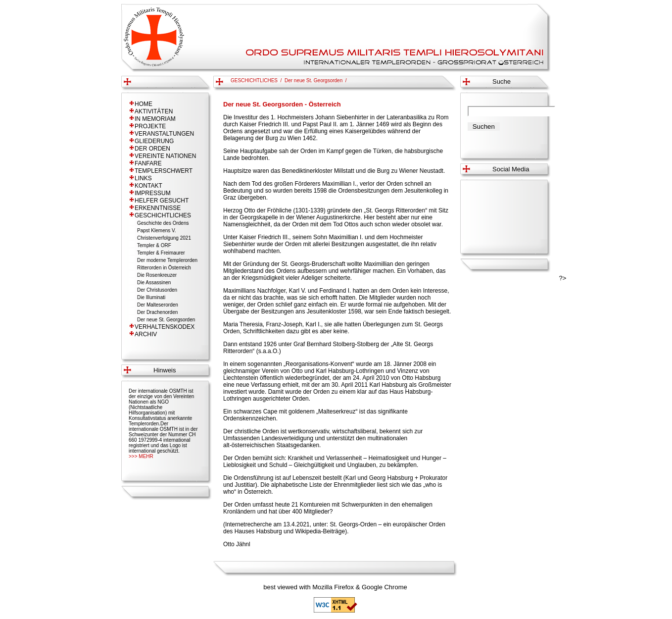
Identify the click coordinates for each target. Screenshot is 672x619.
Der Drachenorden (157, 312)
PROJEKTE (150, 126)
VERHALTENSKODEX (165, 327)
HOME (144, 104)
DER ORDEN (152, 149)
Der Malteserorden (158, 305)
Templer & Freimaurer (161, 253)
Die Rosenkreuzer (157, 275)
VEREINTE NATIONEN (165, 156)
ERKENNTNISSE (158, 208)
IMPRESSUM (153, 193)
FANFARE (148, 163)
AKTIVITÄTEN (154, 111)
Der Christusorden (157, 290)
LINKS (143, 178)
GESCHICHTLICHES (163, 215)
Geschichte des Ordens (163, 223)
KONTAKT (148, 186)
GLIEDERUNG (154, 141)
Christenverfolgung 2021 (164, 238)
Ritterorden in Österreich (164, 268)
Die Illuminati (151, 297)
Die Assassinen (154, 283)
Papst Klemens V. (157, 231)
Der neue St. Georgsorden (166, 320)
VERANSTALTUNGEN (164, 134)
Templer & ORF (154, 245)
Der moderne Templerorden (167, 260)
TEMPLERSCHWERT (164, 171)
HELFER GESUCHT (162, 201)
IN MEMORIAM (155, 119)
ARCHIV (146, 334)
